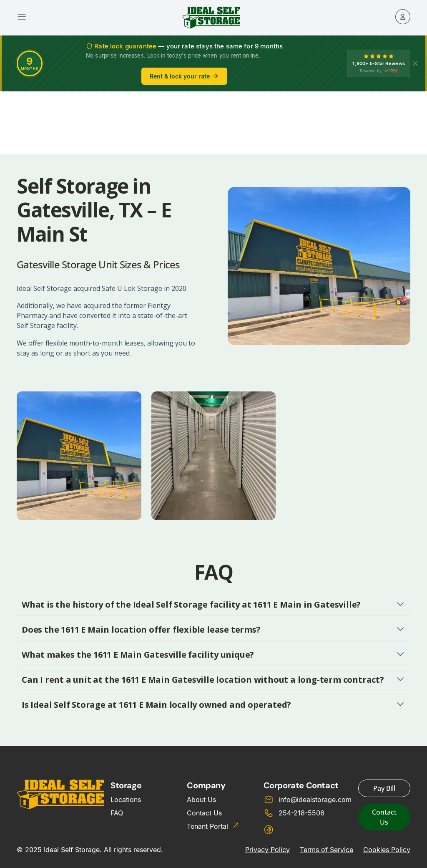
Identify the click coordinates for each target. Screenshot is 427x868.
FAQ (117, 813)
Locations (126, 800)
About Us (201, 800)
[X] (415, 63)
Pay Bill (384, 788)
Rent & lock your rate (184, 76)
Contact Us (204, 813)
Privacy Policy (268, 850)
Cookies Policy (387, 850)
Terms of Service (327, 850)
